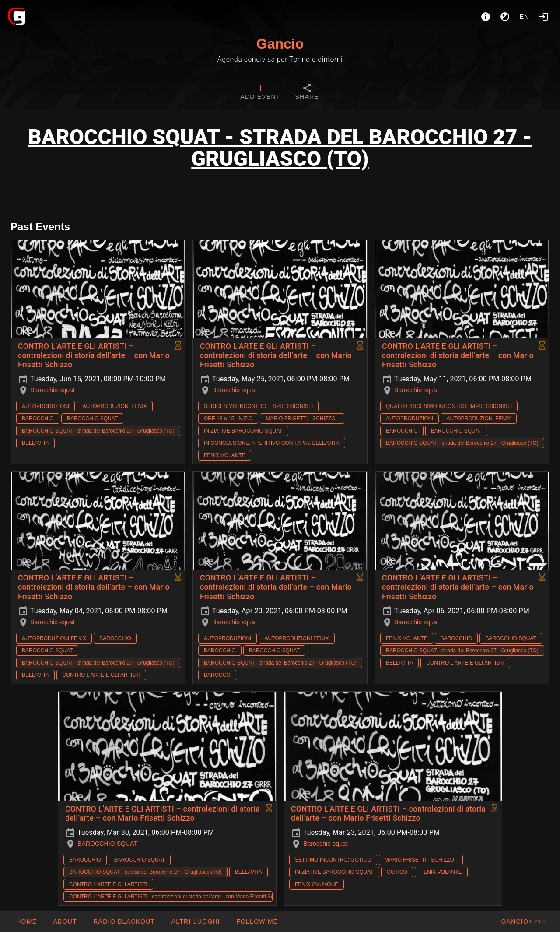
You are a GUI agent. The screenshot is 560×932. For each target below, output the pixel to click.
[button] (195, 921)
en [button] (525, 17)
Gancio (280, 44)
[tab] (260, 93)
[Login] (543, 17)
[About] (486, 17)
